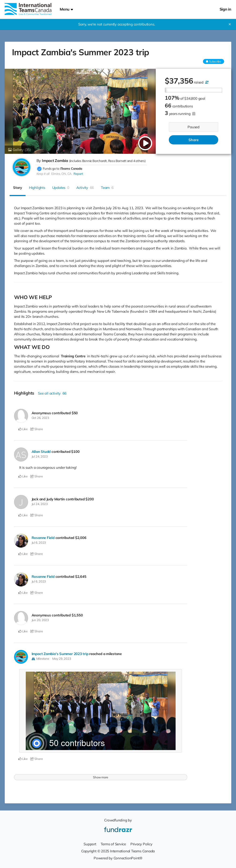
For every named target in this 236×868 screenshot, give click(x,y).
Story (18, 188)
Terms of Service (113, 844)
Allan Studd (41, 452)
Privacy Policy (141, 844)
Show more (101, 777)
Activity (85, 188)
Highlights (37, 188)
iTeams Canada (71, 168)
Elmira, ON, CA (61, 174)
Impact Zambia (55, 161)
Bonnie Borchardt (94, 161)
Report (78, 174)
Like (23, 429)
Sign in (225, 9)
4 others (139, 161)
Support (90, 844)
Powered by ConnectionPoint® (118, 858)
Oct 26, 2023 (40, 418)
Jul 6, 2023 (39, 542)
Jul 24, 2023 (40, 456)
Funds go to (51, 168)
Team (107, 188)
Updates (61, 188)
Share (194, 140)
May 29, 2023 (62, 659)
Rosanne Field (43, 538)
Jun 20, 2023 (40, 620)
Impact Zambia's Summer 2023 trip (60, 654)
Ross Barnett (117, 161)
